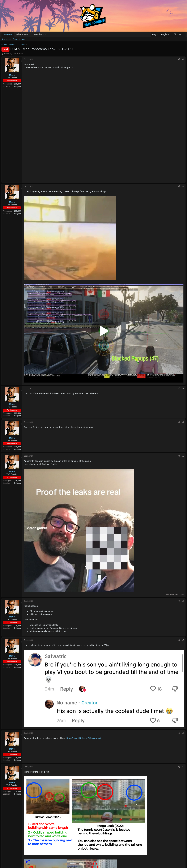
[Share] (179, 59)
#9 (183, 767)
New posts (6, 39)
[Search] (179, 34)
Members (39, 34)
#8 (183, 733)
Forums (8, 34)
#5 (183, 456)
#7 (183, 640)
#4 (183, 422)
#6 (183, 601)
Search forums (19, 39)
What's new (22, 34)
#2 (183, 186)
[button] (30, 34)
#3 (183, 389)
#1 (183, 59)
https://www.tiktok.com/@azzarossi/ (83, 738)
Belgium (18, 86)
